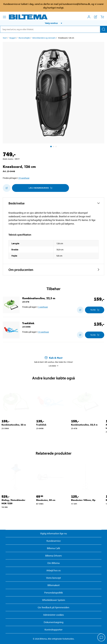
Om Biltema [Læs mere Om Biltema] (53, 563)
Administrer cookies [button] (53, 615)
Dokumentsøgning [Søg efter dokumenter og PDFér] (54, 622)
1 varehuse (43, 307)
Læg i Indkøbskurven (40, 188)
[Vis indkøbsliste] (96, 17)
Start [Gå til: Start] (5, 38)
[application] (101, 638)
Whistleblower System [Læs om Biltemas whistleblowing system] (54, 600)
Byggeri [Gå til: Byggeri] (13, 38)
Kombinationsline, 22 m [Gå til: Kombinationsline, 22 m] (14, 425)
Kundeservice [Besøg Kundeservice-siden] (54, 541)
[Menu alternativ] (4, 17)
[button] (53, 23)
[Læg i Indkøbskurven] (95, 310)
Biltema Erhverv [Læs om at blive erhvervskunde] (54, 556)
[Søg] (104, 29)
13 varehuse (43, 332)
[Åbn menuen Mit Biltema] (89, 17)
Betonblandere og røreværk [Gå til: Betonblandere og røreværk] (44, 38)
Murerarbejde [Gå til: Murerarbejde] (24, 38)
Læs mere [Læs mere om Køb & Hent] (54, 366)
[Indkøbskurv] (102, 17)
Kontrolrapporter (53, 630)
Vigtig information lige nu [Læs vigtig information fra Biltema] (53, 533)
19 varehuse (24, 178)
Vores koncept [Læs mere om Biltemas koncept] (53, 578)
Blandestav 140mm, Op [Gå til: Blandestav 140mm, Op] (83, 500)
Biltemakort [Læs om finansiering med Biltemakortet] (54, 585)
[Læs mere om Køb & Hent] (53, 358)
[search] (53, 29)
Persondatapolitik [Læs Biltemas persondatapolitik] (53, 593)
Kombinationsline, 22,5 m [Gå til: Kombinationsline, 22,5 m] (39, 298)
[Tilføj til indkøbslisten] (7, 188)
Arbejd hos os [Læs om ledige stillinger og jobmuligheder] (53, 570)
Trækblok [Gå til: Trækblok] (28, 323)
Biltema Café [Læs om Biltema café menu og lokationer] (53, 548)
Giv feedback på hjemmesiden (53, 607)
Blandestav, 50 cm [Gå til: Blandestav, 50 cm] (46, 500)
